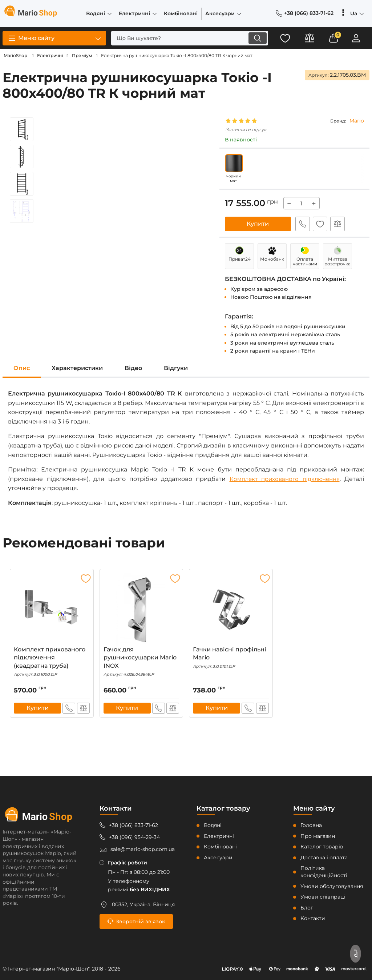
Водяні (213, 825)
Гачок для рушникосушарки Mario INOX (141, 662)
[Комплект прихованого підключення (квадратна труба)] (52, 609)
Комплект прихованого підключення (282, 479)
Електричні (219, 836)
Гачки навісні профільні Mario (231, 658)
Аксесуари (218, 857)
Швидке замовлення (302, 224)
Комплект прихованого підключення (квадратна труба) (52, 662)
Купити (258, 224)
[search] (187, 38)
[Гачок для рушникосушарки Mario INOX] (141, 609)
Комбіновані (220, 847)
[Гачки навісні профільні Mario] (231, 609)
